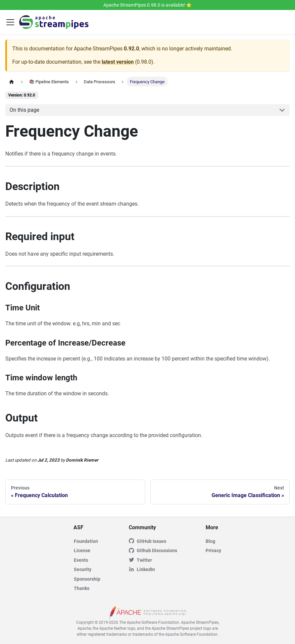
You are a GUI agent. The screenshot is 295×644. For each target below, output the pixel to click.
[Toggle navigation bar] (10, 22)
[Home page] (12, 81)
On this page (24, 110)
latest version (118, 62)
